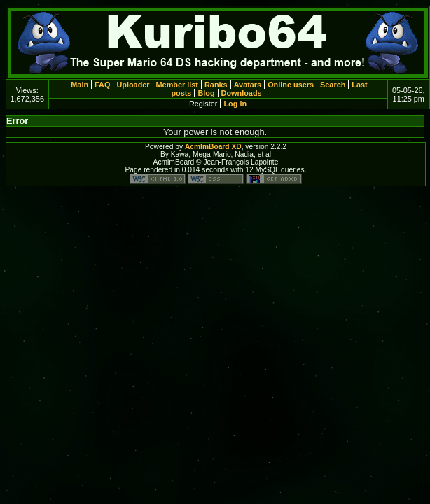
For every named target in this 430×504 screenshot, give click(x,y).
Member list (177, 85)
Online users (291, 85)
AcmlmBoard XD (213, 147)
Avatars (248, 85)
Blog (206, 93)
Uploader (133, 85)
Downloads (242, 93)
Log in (235, 104)
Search (333, 85)
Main (79, 85)
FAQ (102, 85)
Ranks (216, 85)
